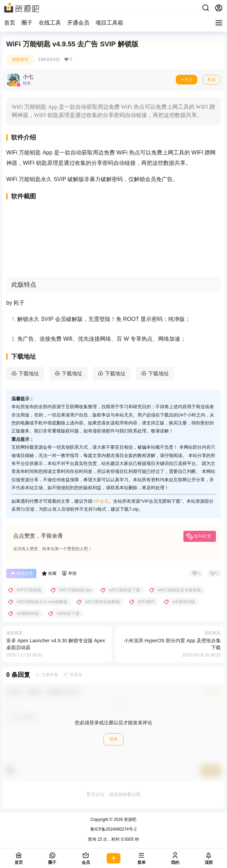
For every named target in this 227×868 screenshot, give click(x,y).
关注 (187, 80)
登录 (113, 739)
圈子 (27, 23)
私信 (211, 80)
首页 (10, 23)
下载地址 (29, 373)
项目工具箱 (109, 23)
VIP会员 (101, 501)
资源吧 (130, 820)
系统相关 (20, 60)
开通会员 (78, 23)
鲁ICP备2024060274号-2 (113, 829)
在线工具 (50, 23)
